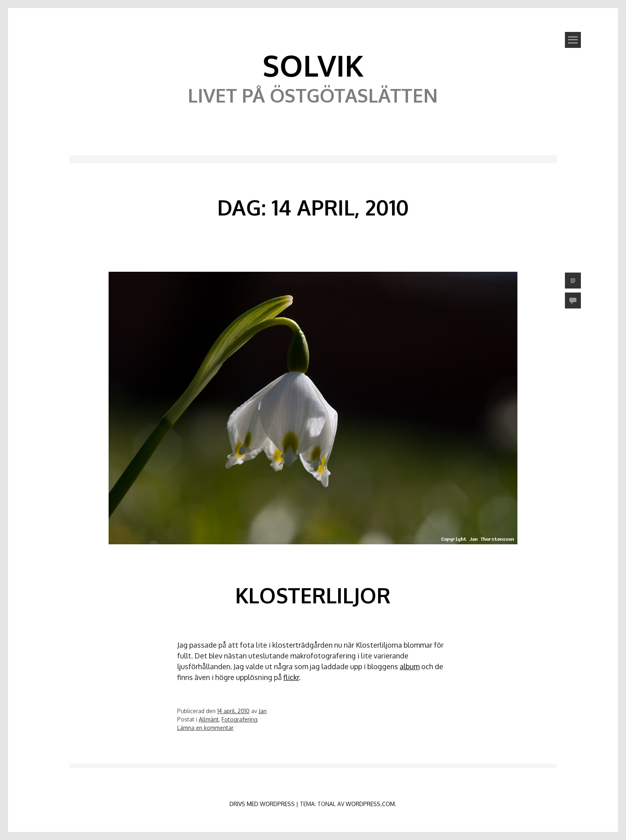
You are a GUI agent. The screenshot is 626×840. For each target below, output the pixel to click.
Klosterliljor (313, 595)
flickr (291, 677)
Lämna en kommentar (205, 728)
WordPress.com (370, 804)
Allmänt (209, 719)
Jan (263, 711)
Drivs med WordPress (262, 804)
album (410, 666)
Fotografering (240, 719)
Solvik (313, 65)
